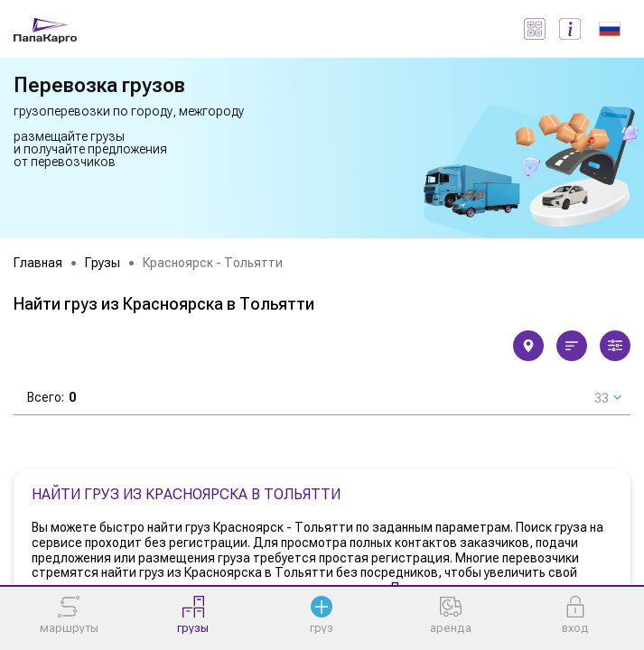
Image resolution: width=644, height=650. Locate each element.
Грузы (103, 263)
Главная (38, 263)
